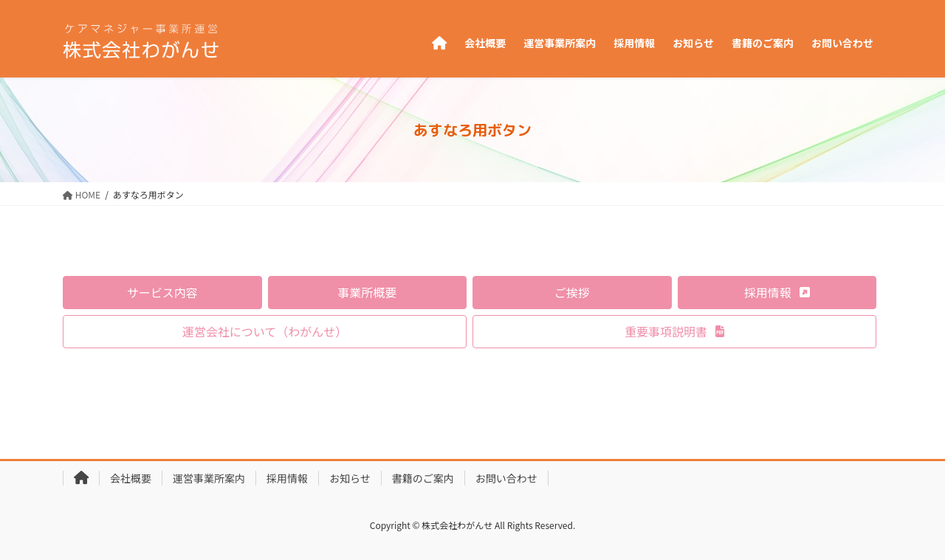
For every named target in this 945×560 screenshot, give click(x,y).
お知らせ (350, 478)
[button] (162, 293)
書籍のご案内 (423, 478)
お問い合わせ (506, 478)
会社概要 (131, 478)
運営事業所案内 (209, 478)
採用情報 (287, 478)
